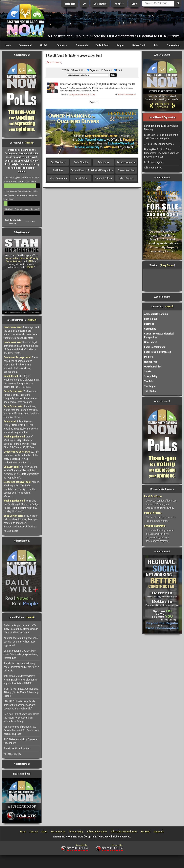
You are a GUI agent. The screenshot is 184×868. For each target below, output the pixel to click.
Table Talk (70, 4)
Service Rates (58, 831)
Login (134, 4)
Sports (148, 371)
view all (29, 143)
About (44, 831)
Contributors (100, 4)
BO (84, 4)
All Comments (11, 531)
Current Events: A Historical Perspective (92, 170)
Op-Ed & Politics (153, 367)
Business (62, 45)
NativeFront (139, 45)
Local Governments (155, 347)
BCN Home (103, 162)
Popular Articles (153, 513)
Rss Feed (145, 831)
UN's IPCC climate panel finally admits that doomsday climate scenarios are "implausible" (19, 705)
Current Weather (126, 170)
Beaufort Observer (126, 162)
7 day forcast (167, 265)
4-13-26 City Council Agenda (159, 144)
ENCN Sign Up (81, 162)
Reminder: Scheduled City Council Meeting (162, 128)
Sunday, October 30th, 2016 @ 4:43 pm (82, 95)
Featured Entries (103, 178)
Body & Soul (102, 45)
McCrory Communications (127, 94)
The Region (150, 386)
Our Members (58, 162)
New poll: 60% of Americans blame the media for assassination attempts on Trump (21, 718)
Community (82, 45)
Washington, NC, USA (162, 280)
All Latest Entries (13, 754)
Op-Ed (43, 45)
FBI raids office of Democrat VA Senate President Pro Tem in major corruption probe (22, 730)
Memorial (149, 357)
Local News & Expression (158, 352)
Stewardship (174, 45)
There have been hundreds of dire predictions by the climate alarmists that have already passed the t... (21, 365)
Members (119, 4)
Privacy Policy (76, 831)
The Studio (150, 391)
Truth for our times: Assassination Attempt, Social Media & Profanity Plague (21, 692)
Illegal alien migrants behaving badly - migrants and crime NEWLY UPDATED (21, 667)
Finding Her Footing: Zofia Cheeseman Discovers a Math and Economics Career (162, 153)
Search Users (54, 62)
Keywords (159, 831)
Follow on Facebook (97, 831)
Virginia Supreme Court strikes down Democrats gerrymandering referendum (21, 654)
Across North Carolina (156, 314)
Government (25, 45)
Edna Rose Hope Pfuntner (17, 748)
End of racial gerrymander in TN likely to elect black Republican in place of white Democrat (21, 629)
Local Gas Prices (153, 496)
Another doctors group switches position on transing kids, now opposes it (21, 642)
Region (120, 45)
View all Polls (31, 222)
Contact (34, 831)
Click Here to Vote (13, 220)
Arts (156, 45)
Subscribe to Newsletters (124, 831)
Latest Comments (58, 178)
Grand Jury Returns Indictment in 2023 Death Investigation (161, 137)
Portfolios (58, 170)
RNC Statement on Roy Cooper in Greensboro (21, 741)
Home (8, 45)
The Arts (149, 381)
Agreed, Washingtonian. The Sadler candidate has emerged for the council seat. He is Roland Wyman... (22, 489)
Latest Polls (81, 178)
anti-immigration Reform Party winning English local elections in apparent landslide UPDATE (21, 680)
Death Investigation (154, 162)
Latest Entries (126, 178)
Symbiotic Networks (155, 526)
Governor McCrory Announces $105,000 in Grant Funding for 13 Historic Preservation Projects (97, 86)
